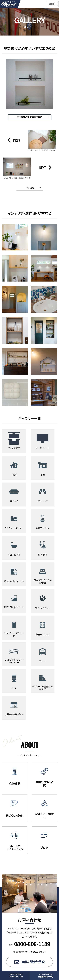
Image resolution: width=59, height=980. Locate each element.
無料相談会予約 (33, 967)
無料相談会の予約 (46, 976)
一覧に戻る (29, 188)
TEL (30, 950)
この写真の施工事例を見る (29, 117)
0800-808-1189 (16, 976)
